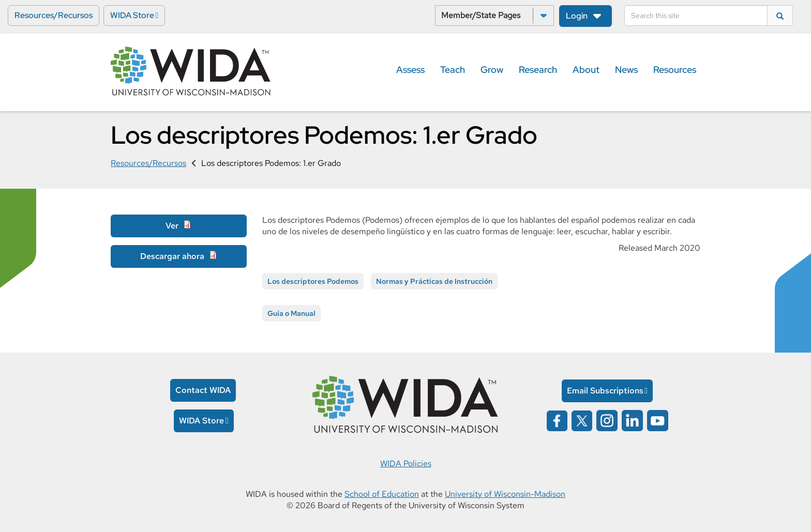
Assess (410, 70)
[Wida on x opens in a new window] (582, 420)
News (626, 70)
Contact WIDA (203, 390)
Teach (453, 70)
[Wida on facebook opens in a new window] (557, 420)
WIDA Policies (406, 463)
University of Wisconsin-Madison (505, 494)
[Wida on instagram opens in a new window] (607, 420)
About (586, 70)
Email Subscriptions (605, 391)
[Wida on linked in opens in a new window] (632, 420)
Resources (675, 70)
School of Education (382, 494)
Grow (492, 70)
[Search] (696, 16)
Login (577, 16)
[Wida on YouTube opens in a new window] (658, 420)
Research (538, 70)
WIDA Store (132, 15)
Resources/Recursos (54, 15)
